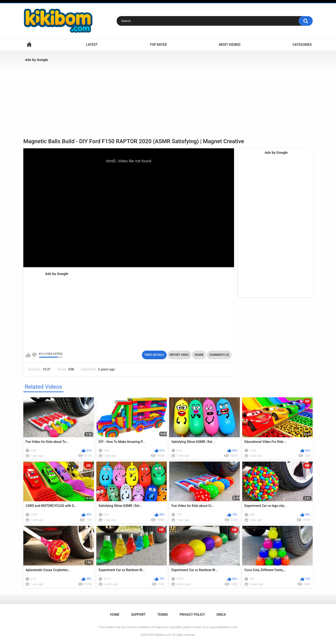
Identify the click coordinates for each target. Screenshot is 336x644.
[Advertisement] (163, 98)
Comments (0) (219, 355)
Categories (302, 45)
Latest (92, 45)
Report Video (179, 355)
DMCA (221, 615)
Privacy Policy (192, 615)
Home (29, 45)
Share (199, 355)
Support (138, 615)
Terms (163, 615)
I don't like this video (34, 355)
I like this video (28, 355)
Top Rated (158, 45)
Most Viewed (230, 45)
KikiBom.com (163, 635)
